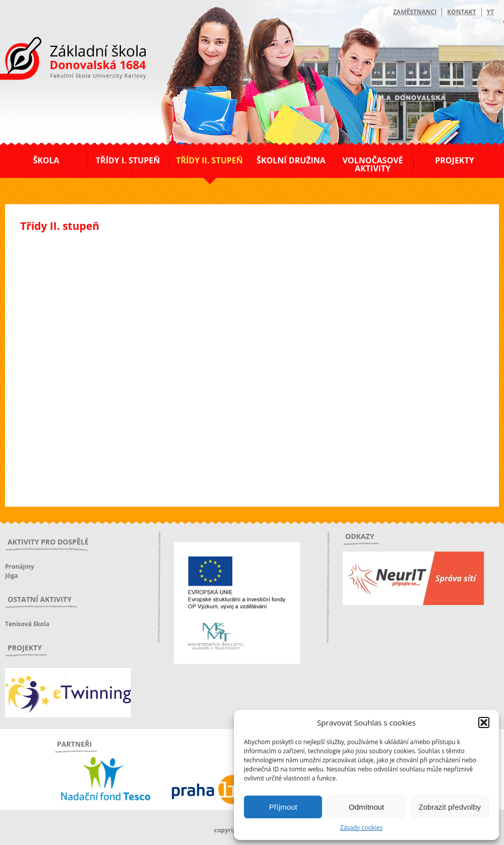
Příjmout (283, 807)
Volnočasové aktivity (372, 164)
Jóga (11, 576)
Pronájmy (20, 566)
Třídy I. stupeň (128, 160)
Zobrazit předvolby (450, 807)
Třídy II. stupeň (209, 160)
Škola (46, 160)
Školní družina (291, 160)
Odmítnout (366, 807)
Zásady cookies (361, 828)
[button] (484, 722)
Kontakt (461, 12)
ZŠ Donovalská (60, 60)
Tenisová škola (27, 624)
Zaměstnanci (415, 12)
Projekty (454, 160)
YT (490, 12)
